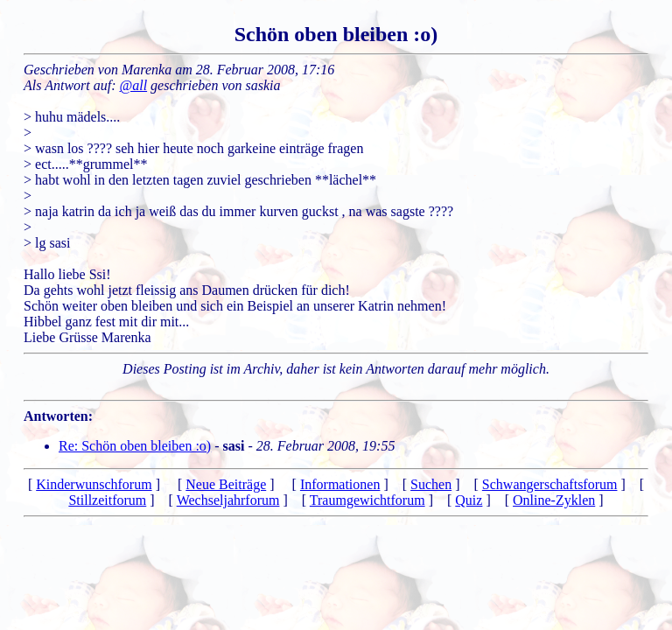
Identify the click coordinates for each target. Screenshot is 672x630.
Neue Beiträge (226, 484)
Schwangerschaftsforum (550, 484)
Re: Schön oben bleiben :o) (135, 446)
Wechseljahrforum (228, 500)
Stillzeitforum (107, 500)
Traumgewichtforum (367, 500)
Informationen (340, 484)
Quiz (469, 500)
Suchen (431, 484)
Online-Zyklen (554, 500)
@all (134, 85)
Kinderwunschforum (94, 484)
